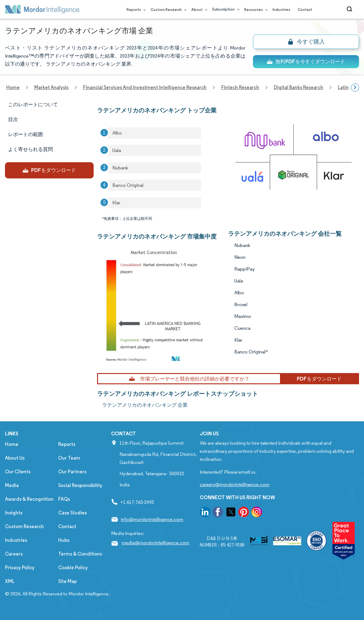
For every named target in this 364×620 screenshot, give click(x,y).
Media (12, 485)
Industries (281, 9)
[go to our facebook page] (218, 513)
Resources (255, 9)
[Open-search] (350, 9)
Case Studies (72, 513)
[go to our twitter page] (231, 513)
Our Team (69, 458)
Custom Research (167, 9)
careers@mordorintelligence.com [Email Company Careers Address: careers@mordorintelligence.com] (235, 484)
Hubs (64, 540)
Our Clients (18, 472)
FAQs (64, 499)
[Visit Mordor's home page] (42, 9)
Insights (14, 513)
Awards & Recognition (29, 499)
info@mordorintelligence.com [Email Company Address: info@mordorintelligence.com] (152, 519)
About (198, 9)
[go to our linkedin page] (205, 513)
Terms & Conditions (80, 554)
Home (12, 444)
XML (10, 581)
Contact (305, 9)
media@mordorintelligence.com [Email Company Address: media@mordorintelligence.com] (155, 543)
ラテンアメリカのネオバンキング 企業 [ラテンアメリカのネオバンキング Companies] (145, 405)
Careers (14, 554)
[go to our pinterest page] (244, 513)
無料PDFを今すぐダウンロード (306, 62)
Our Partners (72, 472)
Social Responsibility (80, 485)
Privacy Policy (20, 568)
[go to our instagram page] (257, 513)
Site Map (68, 581)
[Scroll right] (355, 88)
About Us (15, 458)
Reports (135, 9)
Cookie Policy (73, 568)
